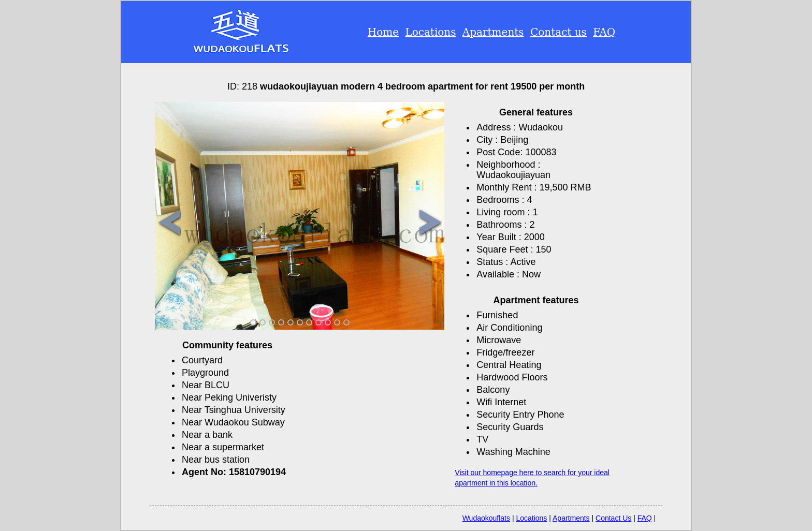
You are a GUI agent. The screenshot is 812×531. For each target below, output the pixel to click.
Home (383, 32)
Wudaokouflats (486, 518)
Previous (169, 223)
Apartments (493, 32)
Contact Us (613, 518)
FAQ (604, 32)
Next (430, 223)
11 (346, 322)
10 (337, 322)
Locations (430, 32)
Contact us (559, 32)
